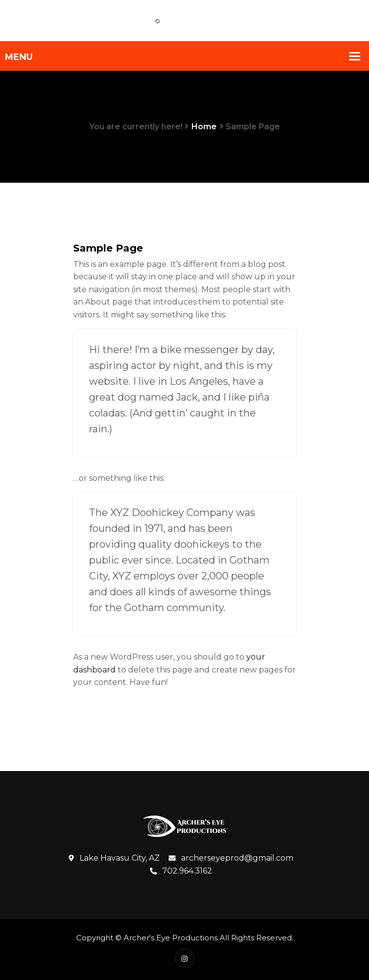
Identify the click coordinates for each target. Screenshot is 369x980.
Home (204, 127)
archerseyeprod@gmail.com (231, 858)
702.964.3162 (181, 871)
